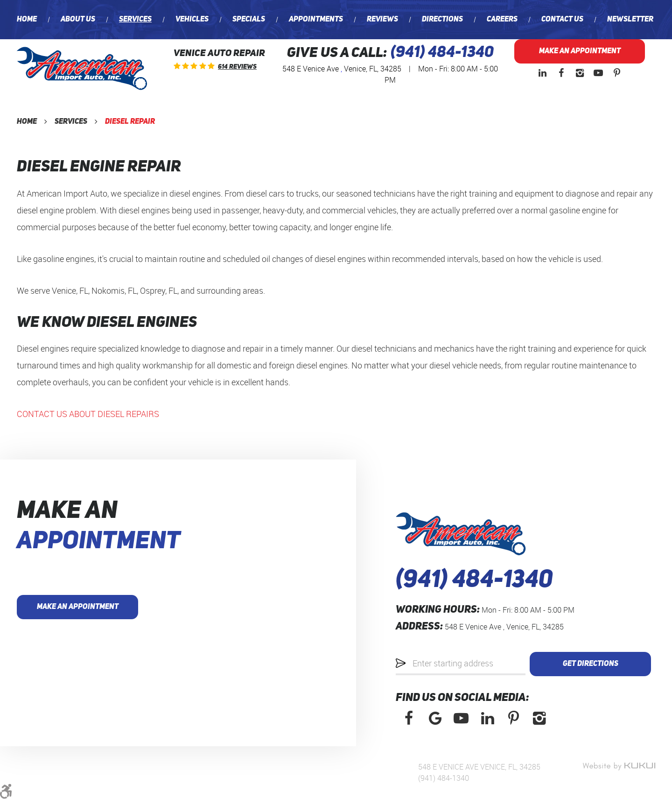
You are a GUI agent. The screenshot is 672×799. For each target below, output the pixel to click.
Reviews (382, 20)
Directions (442, 20)
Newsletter (630, 20)
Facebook (561, 73)
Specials (249, 20)
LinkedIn (542, 73)
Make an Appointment (580, 51)
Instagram (580, 73)
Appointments (316, 20)
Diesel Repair (130, 122)
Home (27, 20)
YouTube (598, 73)
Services (135, 20)
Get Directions (591, 664)
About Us (78, 20)
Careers (502, 20)
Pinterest (617, 73)
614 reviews (237, 67)
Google (435, 718)
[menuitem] (27, 20)
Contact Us (562, 20)
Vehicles (192, 20)
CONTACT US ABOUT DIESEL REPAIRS (88, 414)
